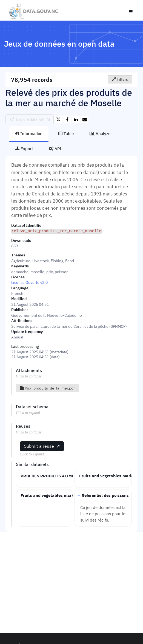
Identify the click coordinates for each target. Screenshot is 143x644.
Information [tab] (29, 133)
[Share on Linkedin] (76, 119)
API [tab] (55, 149)
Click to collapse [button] (29, 376)
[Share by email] (85, 119)
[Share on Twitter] (58, 119)
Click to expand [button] (28, 412)
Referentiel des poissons (105, 495)
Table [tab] (66, 133)
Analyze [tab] (100, 133)
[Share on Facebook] (67, 119)
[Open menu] (131, 10)
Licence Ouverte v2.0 (29, 282)
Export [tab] (24, 149)
